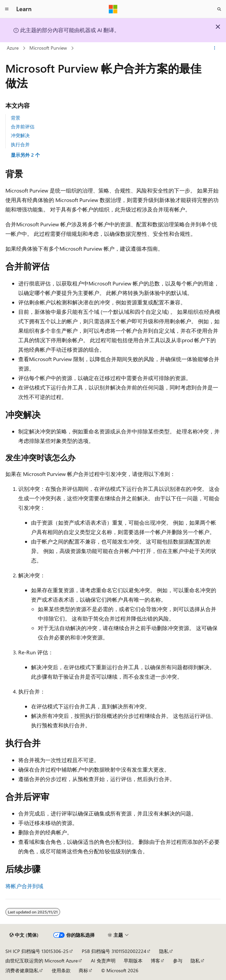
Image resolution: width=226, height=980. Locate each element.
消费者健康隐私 (22, 970)
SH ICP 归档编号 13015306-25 (37, 951)
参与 (178, 961)
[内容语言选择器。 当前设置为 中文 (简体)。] (24, 935)
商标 (83, 970)
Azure (13, 48)
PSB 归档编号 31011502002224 (114, 951)
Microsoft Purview (48, 48)
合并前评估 (23, 127)
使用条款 (61, 970)
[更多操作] (215, 48)
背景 (16, 118)
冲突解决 (20, 135)
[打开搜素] (219, 9)
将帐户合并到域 (24, 886)
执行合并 (20, 144)
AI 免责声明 (103, 961)
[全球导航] (7, 9)
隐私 (164, 951)
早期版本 (133, 961)
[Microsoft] (113, 9)
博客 (155, 961)
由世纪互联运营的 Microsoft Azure (42, 961)
